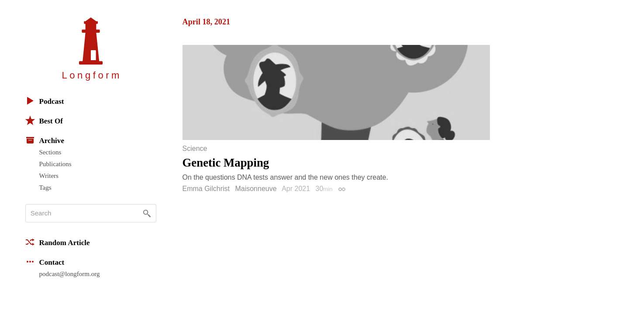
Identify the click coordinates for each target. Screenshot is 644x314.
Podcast (45, 101)
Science (195, 149)
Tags (45, 188)
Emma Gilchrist (206, 189)
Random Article (58, 242)
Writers (49, 176)
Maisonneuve (256, 189)
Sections (50, 152)
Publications (55, 164)
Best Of (44, 120)
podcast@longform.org (70, 274)
